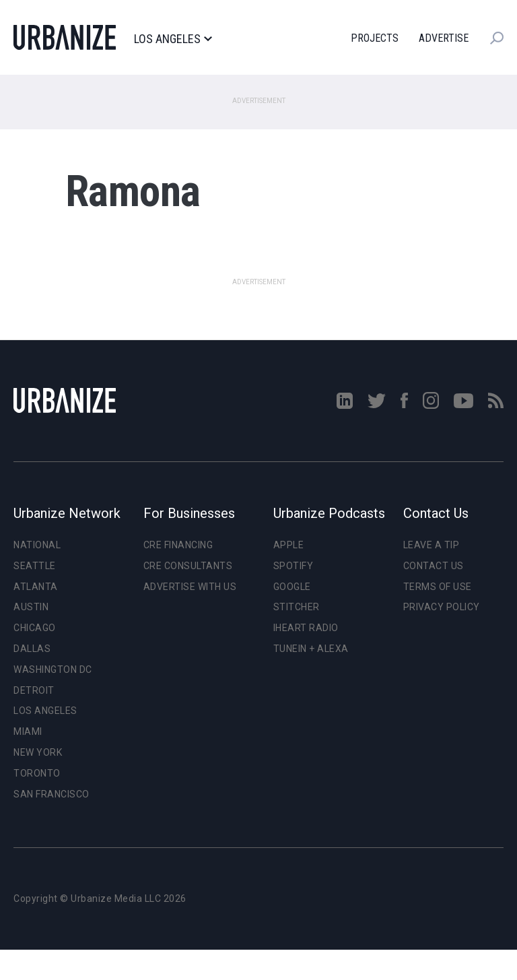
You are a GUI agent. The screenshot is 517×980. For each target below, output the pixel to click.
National (37, 545)
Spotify (294, 566)
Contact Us (434, 566)
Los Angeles (173, 39)
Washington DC (53, 669)
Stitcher (297, 607)
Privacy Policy (442, 607)
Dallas (32, 649)
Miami (28, 731)
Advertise (444, 38)
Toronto (37, 773)
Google (292, 587)
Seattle (35, 566)
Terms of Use (438, 587)
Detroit (34, 690)
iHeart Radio (306, 628)
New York (38, 752)
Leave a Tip (432, 545)
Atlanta (36, 587)
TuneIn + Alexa (311, 649)
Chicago (35, 628)
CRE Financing (178, 545)
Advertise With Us (190, 587)
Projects (375, 38)
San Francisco (51, 794)
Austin (31, 607)
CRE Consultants (188, 566)
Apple (289, 545)
